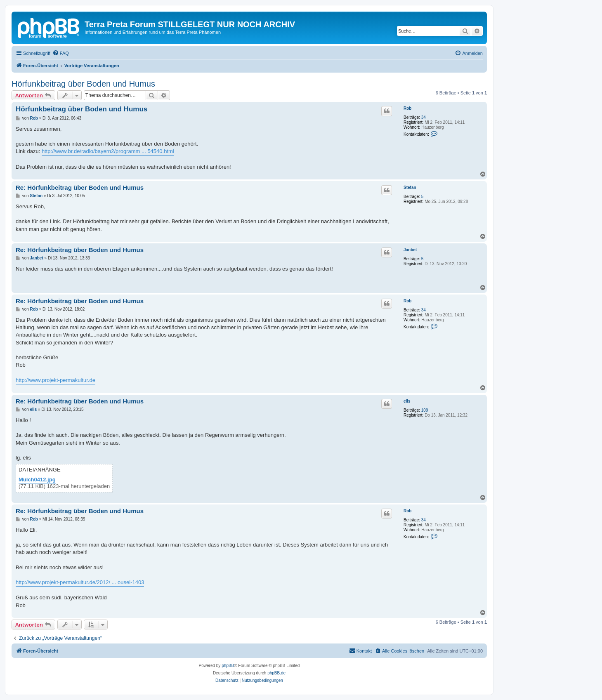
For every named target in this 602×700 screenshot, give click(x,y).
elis (407, 401)
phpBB (228, 666)
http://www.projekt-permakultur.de (55, 380)
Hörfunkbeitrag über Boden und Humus (83, 84)
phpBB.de (276, 673)
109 (425, 410)
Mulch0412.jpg (37, 480)
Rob (407, 108)
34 (424, 117)
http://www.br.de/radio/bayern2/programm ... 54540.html (108, 151)
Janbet (410, 250)
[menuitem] (61, 53)
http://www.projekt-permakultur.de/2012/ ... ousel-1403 (80, 582)
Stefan (410, 187)
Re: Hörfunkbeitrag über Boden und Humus (80, 187)
